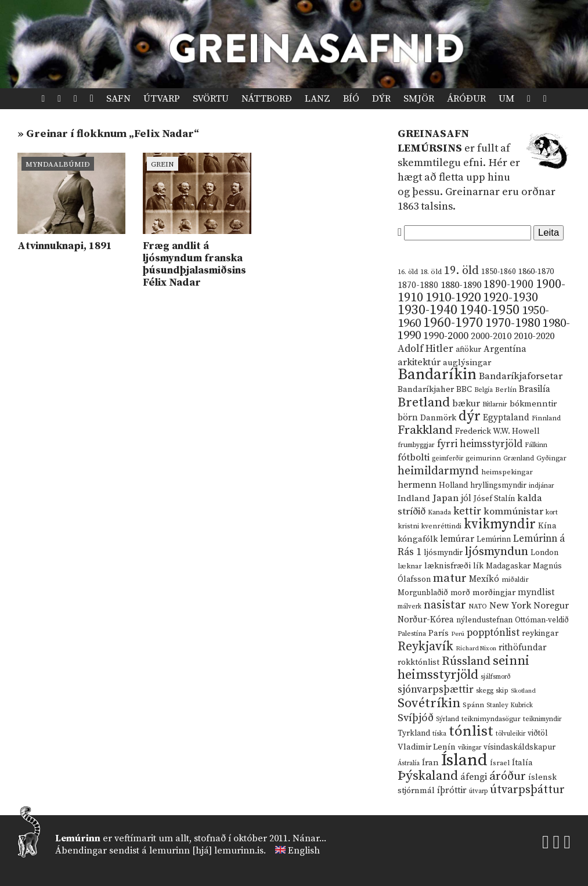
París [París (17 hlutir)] (439, 633)
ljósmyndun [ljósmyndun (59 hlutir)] (497, 552)
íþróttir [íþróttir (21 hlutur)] (452, 790)
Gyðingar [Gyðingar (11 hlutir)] (551, 458)
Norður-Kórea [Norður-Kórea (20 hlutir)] (426, 620)
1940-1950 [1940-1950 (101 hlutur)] (490, 310)
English (304, 851)
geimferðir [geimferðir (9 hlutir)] (448, 459)
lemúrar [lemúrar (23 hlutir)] (457, 539)
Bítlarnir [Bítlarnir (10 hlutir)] (495, 404)
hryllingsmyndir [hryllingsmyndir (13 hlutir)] (498, 485)
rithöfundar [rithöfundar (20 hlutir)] (522, 648)
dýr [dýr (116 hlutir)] (470, 416)
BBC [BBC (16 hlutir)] (464, 390)
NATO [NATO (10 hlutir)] (478, 606)
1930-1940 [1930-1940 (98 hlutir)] (428, 310)
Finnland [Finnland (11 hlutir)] (546, 418)
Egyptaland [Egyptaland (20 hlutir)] (506, 418)
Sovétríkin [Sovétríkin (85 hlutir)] (429, 703)
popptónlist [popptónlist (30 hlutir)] (493, 633)
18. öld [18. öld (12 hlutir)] (431, 272)
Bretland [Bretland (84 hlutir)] (424, 403)
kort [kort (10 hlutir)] (552, 512)
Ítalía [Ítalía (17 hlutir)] (522, 763)
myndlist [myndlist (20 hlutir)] (536, 593)
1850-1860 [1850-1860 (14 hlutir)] (499, 272)
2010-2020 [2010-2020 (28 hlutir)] (534, 336)
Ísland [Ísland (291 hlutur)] (464, 760)
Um (506, 99)
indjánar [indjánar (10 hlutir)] (542, 486)
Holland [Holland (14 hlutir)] (453, 486)
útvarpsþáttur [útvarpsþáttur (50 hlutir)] (527, 790)
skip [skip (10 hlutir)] (502, 691)
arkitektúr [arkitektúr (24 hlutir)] (419, 362)
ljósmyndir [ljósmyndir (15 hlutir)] (443, 553)
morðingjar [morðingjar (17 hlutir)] (494, 593)
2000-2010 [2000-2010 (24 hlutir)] (491, 336)
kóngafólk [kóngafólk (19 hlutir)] (418, 539)
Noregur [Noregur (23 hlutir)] (551, 606)
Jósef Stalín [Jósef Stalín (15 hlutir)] (494, 499)
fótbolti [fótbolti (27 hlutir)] (414, 458)
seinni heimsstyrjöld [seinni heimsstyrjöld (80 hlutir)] (463, 668)
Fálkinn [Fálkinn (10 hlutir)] (536, 445)
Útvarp (162, 99)
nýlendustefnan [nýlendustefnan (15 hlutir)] (484, 620)
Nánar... (309, 838)
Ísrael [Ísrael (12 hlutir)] (500, 763)
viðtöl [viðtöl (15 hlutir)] (538, 733)
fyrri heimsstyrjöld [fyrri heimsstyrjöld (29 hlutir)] (480, 444)
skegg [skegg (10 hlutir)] (485, 691)
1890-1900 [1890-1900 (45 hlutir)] (508, 284)
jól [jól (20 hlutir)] (466, 498)
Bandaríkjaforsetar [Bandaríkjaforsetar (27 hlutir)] (521, 377)
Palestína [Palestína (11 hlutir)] (412, 634)
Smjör (419, 99)
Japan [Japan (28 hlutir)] (445, 498)
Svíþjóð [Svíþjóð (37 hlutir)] (416, 718)
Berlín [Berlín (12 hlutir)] (506, 390)
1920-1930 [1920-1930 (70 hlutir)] (511, 298)
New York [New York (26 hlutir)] (510, 606)
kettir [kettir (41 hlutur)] (467, 511)
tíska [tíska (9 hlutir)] (439, 734)
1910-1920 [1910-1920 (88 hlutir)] (453, 298)
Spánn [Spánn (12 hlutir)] (473, 705)
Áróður (466, 99)
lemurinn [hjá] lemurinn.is (206, 851)
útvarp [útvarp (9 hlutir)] (478, 791)
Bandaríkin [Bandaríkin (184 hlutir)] (437, 374)
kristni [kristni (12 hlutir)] (408, 526)
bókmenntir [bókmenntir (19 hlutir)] (533, 404)
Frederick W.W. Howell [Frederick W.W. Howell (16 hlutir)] (497, 431)
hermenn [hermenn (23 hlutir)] (417, 485)
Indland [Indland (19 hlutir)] (414, 498)
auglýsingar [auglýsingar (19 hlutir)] (467, 363)
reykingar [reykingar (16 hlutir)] (540, 633)
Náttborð (267, 99)
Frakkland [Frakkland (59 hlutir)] (425, 430)
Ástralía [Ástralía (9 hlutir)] (409, 763)
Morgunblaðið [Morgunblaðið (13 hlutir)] (423, 593)
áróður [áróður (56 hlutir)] (508, 776)
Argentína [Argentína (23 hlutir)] (505, 349)
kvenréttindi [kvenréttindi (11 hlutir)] (441, 526)
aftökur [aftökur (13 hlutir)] (468, 350)
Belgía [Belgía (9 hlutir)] (484, 390)
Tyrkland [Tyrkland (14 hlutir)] (414, 734)
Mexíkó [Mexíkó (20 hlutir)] (484, 579)
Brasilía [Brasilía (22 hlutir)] (535, 389)
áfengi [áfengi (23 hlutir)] (474, 777)
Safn (118, 99)
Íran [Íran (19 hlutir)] (430, 763)
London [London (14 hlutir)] (544, 553)
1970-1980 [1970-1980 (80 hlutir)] (513, 323)
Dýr (381, 99)
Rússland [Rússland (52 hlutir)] (466, 662)
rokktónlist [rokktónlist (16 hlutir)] (419, 662)
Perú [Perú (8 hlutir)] (458, 634)
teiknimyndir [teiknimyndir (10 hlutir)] (542, 719)
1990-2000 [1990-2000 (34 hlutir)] (446, 336)
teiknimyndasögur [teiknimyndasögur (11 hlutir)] (491, 719)
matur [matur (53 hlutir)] (450, 578)
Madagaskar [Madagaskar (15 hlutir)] (508, 566)
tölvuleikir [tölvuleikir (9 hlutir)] (511, 734)
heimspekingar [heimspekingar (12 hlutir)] (507, 472)
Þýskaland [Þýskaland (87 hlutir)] (428, 776)
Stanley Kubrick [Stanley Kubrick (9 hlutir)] (510, 705)
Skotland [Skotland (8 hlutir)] (523, 691)
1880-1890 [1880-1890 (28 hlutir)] (461, 285)
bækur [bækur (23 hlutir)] (466, 404)
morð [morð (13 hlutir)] (460, 593)
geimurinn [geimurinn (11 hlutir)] (483, 458)
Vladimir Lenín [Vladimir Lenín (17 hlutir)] (427, 747)
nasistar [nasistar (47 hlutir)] (445, 605)
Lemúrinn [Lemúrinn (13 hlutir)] (494, 539)
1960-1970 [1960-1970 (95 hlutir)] (453, 323)
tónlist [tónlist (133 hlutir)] (471, 731)
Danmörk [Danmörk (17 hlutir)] (438, 418)
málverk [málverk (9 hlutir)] (410, 607)
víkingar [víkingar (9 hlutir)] (470, 748)
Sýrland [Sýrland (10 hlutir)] (448, 719)
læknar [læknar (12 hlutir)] (410, 566)
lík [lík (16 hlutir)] (478, 566)
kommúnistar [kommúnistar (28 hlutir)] (513, 512)
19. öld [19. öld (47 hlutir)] (461, 271)
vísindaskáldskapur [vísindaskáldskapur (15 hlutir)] (520, 747)
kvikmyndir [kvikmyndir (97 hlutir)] (500, 524)
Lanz (318, 99)
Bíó (351, 99)
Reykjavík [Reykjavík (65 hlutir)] (425, 647)
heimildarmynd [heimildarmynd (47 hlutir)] (438, 471)
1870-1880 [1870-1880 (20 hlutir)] (418, 285)
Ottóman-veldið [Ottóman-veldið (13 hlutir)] (542, 620)
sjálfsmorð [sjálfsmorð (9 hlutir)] (496, 677)
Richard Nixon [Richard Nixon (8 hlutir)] (476, 649)
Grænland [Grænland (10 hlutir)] (519, 458)
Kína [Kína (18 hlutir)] (547, 526)
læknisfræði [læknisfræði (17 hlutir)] (448, 566)
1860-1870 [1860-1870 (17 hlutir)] (536, 272)
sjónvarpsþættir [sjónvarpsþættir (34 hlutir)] (436, 690)
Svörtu (211, 99)
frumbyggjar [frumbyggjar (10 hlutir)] (416, 445)
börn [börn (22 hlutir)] (408, 418)
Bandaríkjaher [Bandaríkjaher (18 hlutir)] (426, 389)
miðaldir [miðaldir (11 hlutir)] (515, 580)
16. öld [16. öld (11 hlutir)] (408, 272)
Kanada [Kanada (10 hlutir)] (439, 512)
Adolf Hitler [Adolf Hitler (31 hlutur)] (425, 349)
